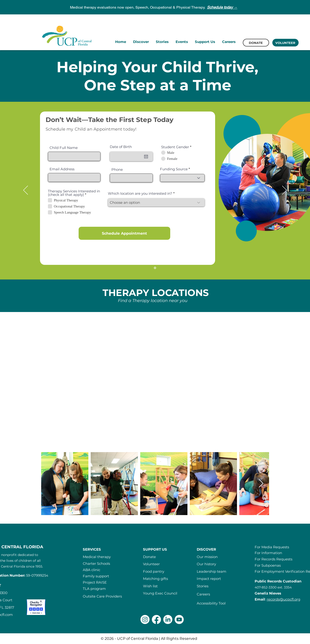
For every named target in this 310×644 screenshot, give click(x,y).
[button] (141, 42)
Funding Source (174, 169)
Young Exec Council (160, 593)
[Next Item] (261, 484)
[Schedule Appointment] (124, 233)
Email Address (62, 169)
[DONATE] (256, 43)
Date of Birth (121, 147)
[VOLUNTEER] (285, 43)
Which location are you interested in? (140, 193)
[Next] (284, 191)
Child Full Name (64, 148)
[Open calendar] (146, 157)
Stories (203, 586)
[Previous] (26, 191)
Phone (117, 169)
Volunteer (151, 564)
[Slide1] (155, 268)
